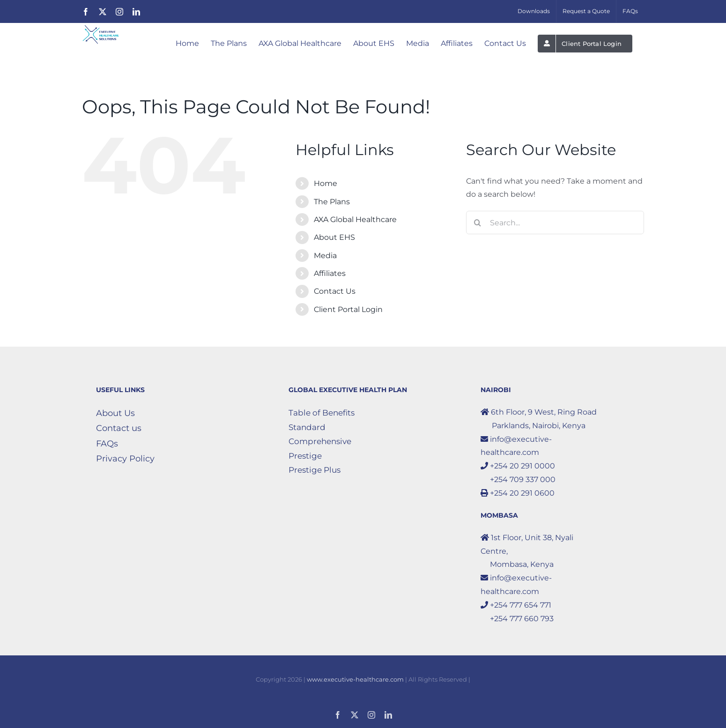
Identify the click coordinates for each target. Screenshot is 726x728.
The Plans (332, 202)
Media (325, 256)
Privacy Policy (125, 459)
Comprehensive (320, 441)
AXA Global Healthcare (355, 219)
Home (326, 183)
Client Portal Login (348, 309)
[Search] (478, 223)
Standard (307, 427)
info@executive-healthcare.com (516, 446)
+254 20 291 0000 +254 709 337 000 (518, 473)
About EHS (334, 237)
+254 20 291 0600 (518, 493)
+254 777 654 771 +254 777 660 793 (517, 612)
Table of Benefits (322, 413)
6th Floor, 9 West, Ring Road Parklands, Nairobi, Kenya (539, 419)
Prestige (305, 456)
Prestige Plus (315, 470)
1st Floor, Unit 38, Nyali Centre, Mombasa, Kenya (527, 551)
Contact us (119, 428)
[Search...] (555, 223)
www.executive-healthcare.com (355, 679)
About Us (115, 413)
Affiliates (330, 273)
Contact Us (335, 291)
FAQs (107, 444)
